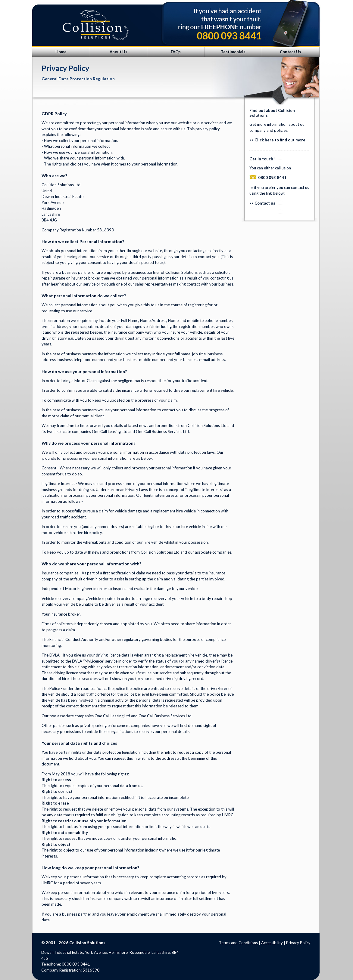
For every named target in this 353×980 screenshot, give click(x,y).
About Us (119, 52)
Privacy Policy (298, 943)
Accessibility (272, 943)
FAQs (176, 52)
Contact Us (291, 52)
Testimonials (233, 52)
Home (61, 52)
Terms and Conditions (238, 943)
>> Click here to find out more (277, 140)
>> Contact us (262, 203)
